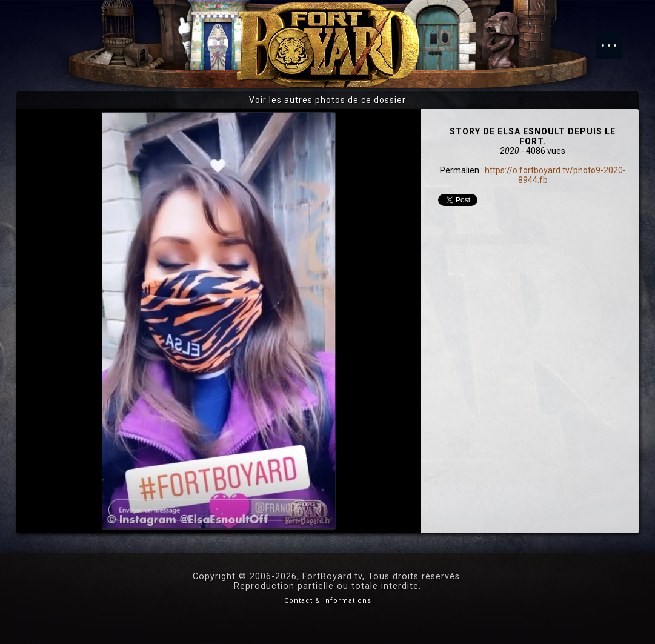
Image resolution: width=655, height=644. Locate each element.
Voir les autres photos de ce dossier (327, 100)
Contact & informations (328, 601)
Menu (615, 39)
